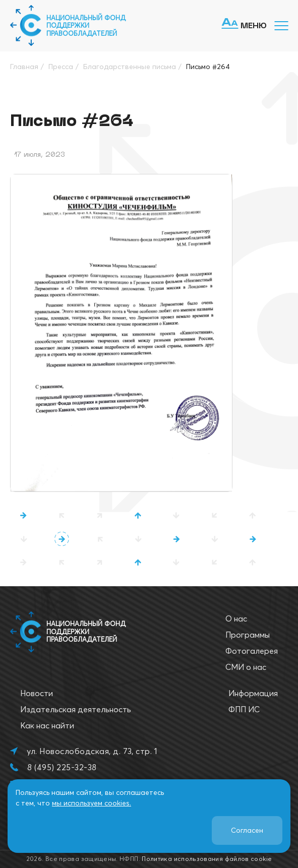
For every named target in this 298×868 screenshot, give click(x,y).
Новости (37, 693)
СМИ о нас (246, 667)
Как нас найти (47, 725)
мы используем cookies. (92, 803)
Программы (248, 635)
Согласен (247, 830)
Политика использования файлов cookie (207, 859)
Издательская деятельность (76, 709)
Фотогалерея (252, 651)
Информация (253, 693)
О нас (236, 618)
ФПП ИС (244, 709)
